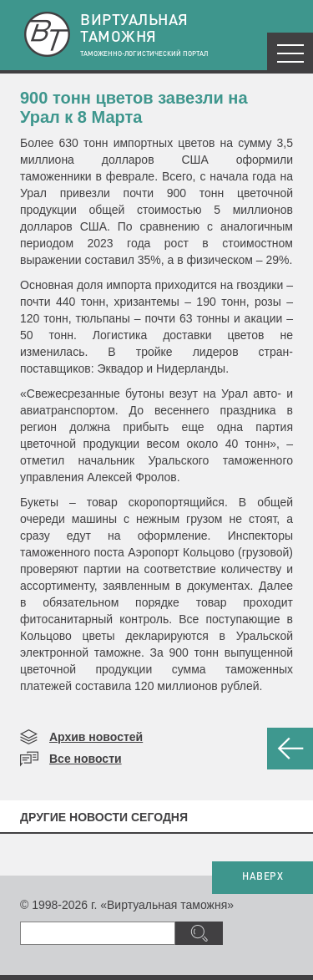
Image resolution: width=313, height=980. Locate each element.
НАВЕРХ (263, 877)
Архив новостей (96, 737)
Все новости (86, 759)
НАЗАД (290, 749)
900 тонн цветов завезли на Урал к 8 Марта (134, 107)
